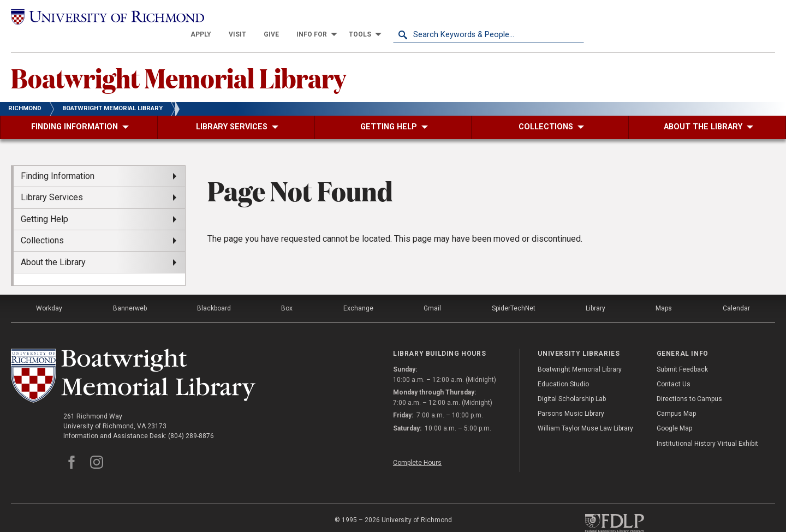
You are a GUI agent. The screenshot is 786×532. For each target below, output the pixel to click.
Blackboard (214, 291)
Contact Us (674, 367)
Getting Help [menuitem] (44, 202)
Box (287, 291)
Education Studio (563, 367)
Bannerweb (130, 291)
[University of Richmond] (106, 18)
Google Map (674, 411)
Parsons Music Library (571, 397)
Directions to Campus (689, 382)
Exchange (358, 291)
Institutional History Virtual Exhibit (707, 426)
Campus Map (676, 397)
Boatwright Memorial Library (178, 61)
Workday (49, 291)
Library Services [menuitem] (52, 180)
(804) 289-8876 (191, 419)
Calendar (736, 291)
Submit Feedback (682, 352)
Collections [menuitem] (42, 223)
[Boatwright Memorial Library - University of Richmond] (133, 359)
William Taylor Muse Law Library (585, 411)
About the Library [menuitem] (53, 245)
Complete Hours (417, 445)
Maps (664, 291)
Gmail (432, 291)
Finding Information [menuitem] (58, 159)
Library (596, 291)
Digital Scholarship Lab (572, 382)
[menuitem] (392, 17)
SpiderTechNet (514, 291)
